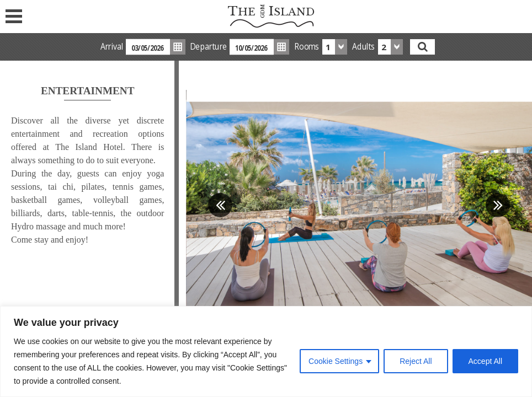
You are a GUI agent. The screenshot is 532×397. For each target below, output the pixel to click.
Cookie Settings (336, 361)
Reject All (416, 361)
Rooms (307, 47)
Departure (209, 47)
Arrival (112, 47)
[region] (266, 352)
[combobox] (335, 47)
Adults (364, 47)
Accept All (485, 361)
